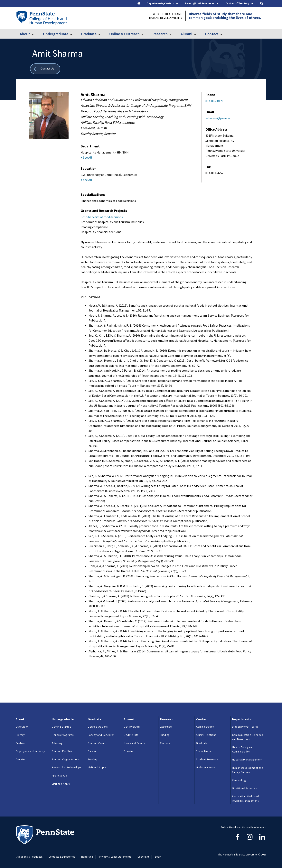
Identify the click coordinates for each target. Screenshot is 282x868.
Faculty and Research (101, 735)
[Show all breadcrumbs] (45, 69)
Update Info (131, 735)
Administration (205, 727)
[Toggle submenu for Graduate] (102, 34)
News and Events (134, 743)
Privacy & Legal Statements (115, 857)
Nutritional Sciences (245, 788)
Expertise (166, 727)
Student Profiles (62, 751)
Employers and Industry (30, 751)
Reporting (87, 857)
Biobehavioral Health (245, 727)
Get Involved (132, 727)
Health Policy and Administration (243, 749)
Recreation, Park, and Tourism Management (245, 798)
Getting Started (61, 727)
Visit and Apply (61, 784)
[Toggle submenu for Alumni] (197, 34)
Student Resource (207, 759)
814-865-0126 (214, 101)
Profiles (21, 743)
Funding (93, 759)
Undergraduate (56, 34)
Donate (20, 759)
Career (92, 751)
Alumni (186, 34)
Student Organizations (66, 759)
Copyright (143, 857)
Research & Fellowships (67, 767)
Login (158, 857)
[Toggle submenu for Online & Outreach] (145, 34)
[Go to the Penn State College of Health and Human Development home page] (41, 18)
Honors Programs (63, 735)
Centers (165, 743)
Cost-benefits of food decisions (102, 217)
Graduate (89, 34)
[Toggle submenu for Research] (173, 34)
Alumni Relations (206, 735)
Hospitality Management (247, 760)
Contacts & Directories (62, 857)
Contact (212, 34)
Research (160, 34)
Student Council (98, 743)
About (25, 34)
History (20, 735)
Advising (57, 743)
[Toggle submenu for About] (35, 34)
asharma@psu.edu (218, 118)
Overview (22, 727)
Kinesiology (239, 780)
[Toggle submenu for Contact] (224, 34)
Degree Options (98, 727)
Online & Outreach (124, 34)
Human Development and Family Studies (248, 770)
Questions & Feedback (29, 857)
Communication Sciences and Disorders (248, 737)
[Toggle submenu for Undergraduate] (73, 34)
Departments (242, 719)
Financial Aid (59, 776)
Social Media (204, 751)
